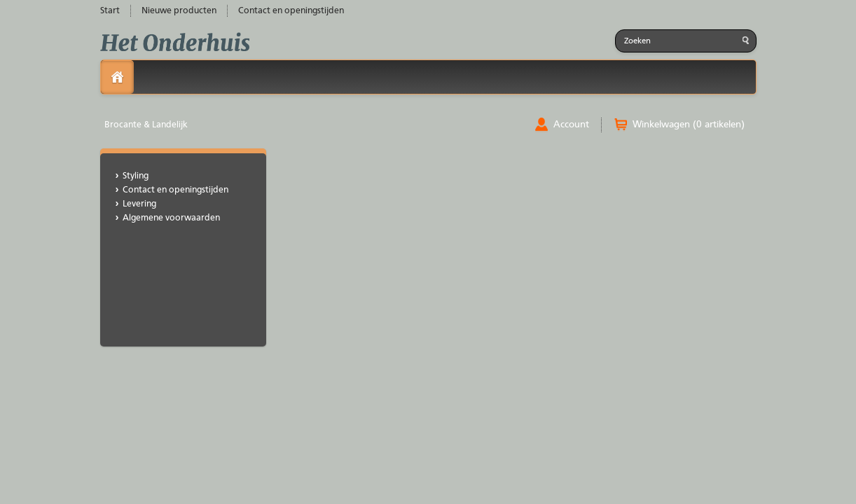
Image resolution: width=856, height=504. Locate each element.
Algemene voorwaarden (171, 218)
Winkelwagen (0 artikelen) (689, 125)
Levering (139, 204)
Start (110, 11)
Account (571, 125)
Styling (136, 176)
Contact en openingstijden (291, 11)
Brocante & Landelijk (146, 125)
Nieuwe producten (179, 11)
